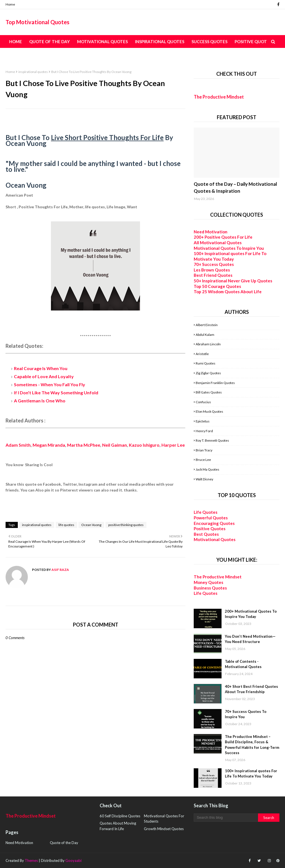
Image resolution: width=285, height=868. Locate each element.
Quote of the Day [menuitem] (50, 41)
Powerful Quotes (211, 518)
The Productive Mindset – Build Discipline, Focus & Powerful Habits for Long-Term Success (252, 745)
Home (10, 4)
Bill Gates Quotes (209, 392)
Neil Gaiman (115, 445)
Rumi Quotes (206, 363)
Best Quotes (206, 534)
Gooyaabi (73, 860)
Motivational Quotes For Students (164, 819)
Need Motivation (211, 232)
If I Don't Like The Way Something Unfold (56, 393)
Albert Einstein (207, 325)
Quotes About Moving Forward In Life (118, 826)
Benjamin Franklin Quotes (215, 383)
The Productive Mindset (219, 97)
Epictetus (203, 421)
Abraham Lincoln (208, 344)
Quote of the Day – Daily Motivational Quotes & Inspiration (235, 188)
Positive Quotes (210, 529)
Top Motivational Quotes (37, 22)
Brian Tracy (204, 450)
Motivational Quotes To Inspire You (229, 248)
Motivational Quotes (215, 539)
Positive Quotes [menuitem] (253, 41)
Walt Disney (204, 479)
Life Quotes (206, 512)
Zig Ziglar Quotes (208, 373)
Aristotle (202, 354)
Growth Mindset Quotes (164, 829)
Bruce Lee (203, 460)
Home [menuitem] (16, 41)
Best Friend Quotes (213, 275)
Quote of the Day (64, 843)
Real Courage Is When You (41, 368)
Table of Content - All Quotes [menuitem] (45, 54)
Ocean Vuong (91, 525)
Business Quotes (210, 588)
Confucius (203, 402)
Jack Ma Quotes (207, 469)
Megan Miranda (49, 445)
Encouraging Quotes (214, 523)
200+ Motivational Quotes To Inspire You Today (251, 614)
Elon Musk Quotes (209, 411)
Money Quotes (208, 582)
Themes (31, 860)
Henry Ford (204, 431)
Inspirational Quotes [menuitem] (160, 41)
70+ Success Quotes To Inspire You (246, 714)
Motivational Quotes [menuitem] (102, 41)
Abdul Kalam (205, 335)
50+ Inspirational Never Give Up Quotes (233, 281)
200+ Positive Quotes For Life (223, 237)
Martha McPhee (84, 445)
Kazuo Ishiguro (144, 445)
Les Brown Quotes (212, 270)
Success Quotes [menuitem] (209, 41)
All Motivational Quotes (218, 243)
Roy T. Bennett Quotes (212, 440)
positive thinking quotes (126, 525)
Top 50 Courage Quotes (217, 286)
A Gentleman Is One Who (40, 401)
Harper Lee (173, 445)
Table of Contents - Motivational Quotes (243, 664)
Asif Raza (60, 570)
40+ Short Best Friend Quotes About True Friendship (251, 689)
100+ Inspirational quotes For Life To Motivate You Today (230, 256)
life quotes (66, 525)
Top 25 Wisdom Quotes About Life (228, 292)
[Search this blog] (226, 818)
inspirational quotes (33, 72)
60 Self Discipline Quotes (120, 816)
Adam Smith (18, 445)
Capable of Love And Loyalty (44, 376)
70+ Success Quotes (214, 264)
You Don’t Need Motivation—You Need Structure (250, 639)
